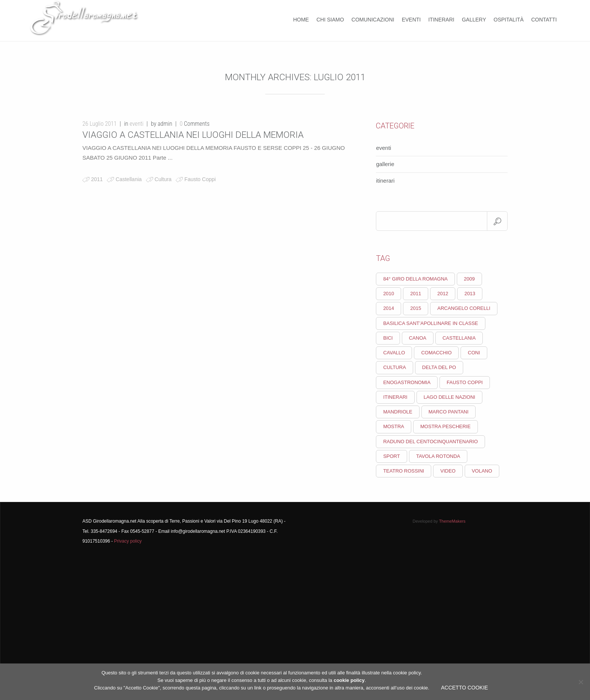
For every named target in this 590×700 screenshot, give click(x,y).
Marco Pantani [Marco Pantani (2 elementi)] (449, 412)
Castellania (128, 179)
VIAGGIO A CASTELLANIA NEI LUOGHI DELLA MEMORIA (193, 135)
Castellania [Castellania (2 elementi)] (459, 338)
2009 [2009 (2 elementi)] (469, 279)
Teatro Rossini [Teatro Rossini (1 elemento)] (404, 471)
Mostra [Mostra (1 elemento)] (394, 426)
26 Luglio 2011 (100, 124)
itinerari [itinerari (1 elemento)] (395, 397)
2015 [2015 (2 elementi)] (416, 308)
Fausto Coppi (200, 179)
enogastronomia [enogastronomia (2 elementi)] (407, 382)
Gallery (474, 20)
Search (497, 221)
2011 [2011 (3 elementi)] (416, 294)
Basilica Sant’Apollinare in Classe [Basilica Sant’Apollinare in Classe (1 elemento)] (430, 323)
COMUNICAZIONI (373, 20)
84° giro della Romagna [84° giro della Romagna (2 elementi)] (415, 279)
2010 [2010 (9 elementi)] (389, 294)
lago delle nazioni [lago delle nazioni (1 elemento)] (449, 397)
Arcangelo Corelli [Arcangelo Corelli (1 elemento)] (464, 308)
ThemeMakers (452, 521)
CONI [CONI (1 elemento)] (474, 353)
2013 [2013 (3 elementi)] (470, 294)
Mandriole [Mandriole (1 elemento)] (398, 412)
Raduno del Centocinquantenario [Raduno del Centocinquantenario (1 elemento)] (430, 442)
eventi (136, 124)
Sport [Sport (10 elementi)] (392, 456)
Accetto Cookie (465, 688)
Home (301, 20)
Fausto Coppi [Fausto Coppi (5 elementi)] (465, 382)
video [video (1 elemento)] (448, 471)
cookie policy (349, 680)
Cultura (163, 179)
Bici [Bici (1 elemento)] (388, 338)
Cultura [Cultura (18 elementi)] (394, 367)
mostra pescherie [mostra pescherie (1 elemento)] (446, 426)
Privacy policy (128, 541)
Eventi (411, 20)
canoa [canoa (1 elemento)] (418, 338)
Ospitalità (509, 20)
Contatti (544, 20)
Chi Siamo (330, 20)
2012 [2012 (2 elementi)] (443, 294)
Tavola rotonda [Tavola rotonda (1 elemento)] (438, 456)
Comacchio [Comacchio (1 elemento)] (436, 353)
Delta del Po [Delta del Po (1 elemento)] (439, 367)
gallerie (385, 164)
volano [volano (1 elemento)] (482, 471)
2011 (97, 179)
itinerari (385, 181)
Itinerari (441, 20)
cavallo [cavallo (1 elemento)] (394, 353)
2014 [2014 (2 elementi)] (389, 308)
